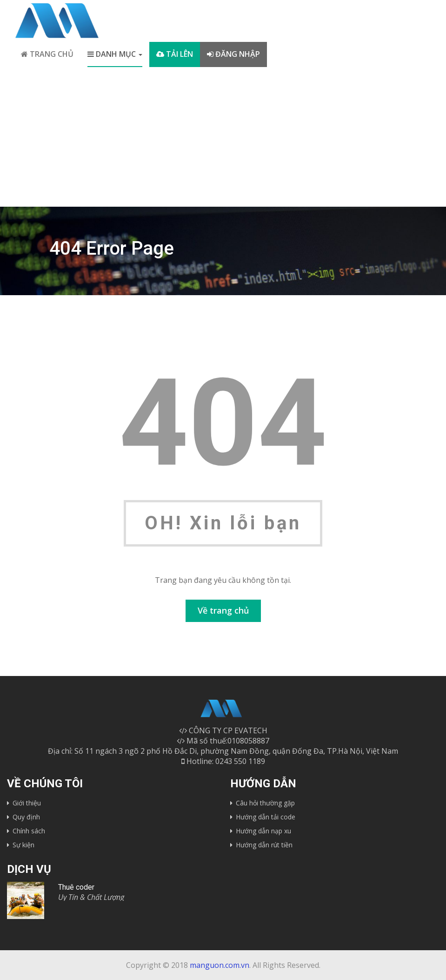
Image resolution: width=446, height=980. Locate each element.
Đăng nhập (233, 54)
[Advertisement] (223, 137)
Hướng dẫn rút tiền (264, 845)
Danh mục (115, 54)
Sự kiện (23, 845)
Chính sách (29, 831)
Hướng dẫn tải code (266, 817)
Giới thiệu (27, 803)
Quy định (26, 817)
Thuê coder (76, 887)
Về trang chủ (223, 610)
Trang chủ (47, 54)
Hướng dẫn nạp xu (263, 831)
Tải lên (175, 54)
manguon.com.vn (220, 965)
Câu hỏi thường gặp (265, 803)
